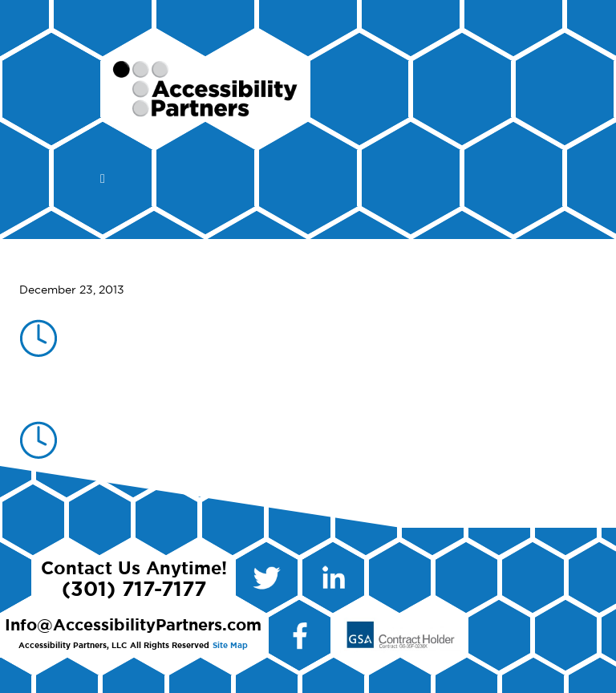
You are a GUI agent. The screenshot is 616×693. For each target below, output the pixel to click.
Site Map (230, 646)
